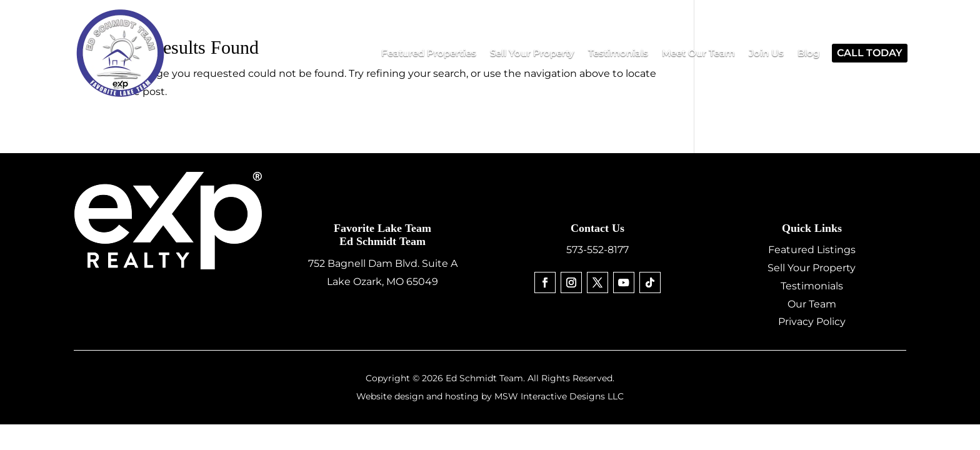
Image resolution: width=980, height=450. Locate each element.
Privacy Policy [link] (812, 322)
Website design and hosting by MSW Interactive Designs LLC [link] (490, 396)
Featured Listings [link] (812, 250)
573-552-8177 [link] (597, 250)
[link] (429, 53)
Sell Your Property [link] (812, 268)
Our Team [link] (812, 304)
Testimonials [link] (812, 286)
